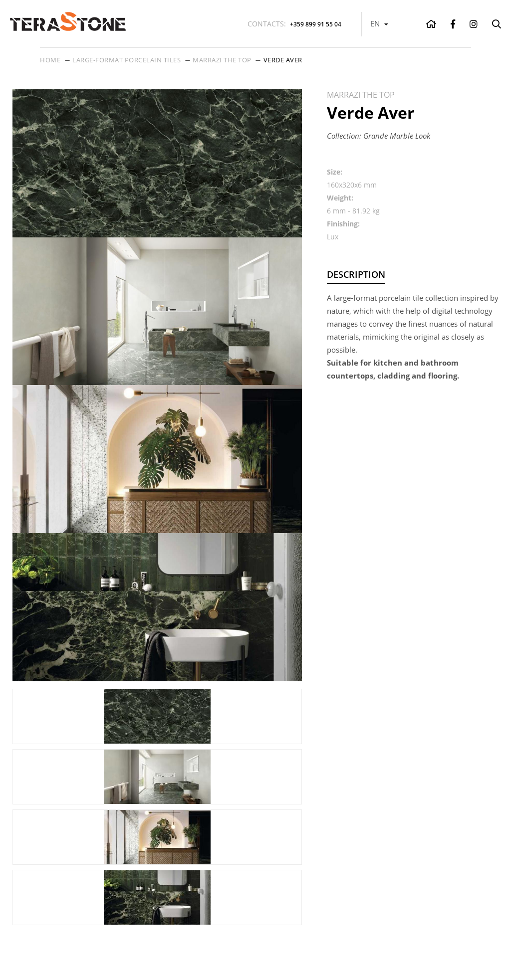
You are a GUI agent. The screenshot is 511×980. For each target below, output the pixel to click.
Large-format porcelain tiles (127, 60)
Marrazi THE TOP (222, 60)
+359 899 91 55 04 (294, 24)
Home (50, 60)
